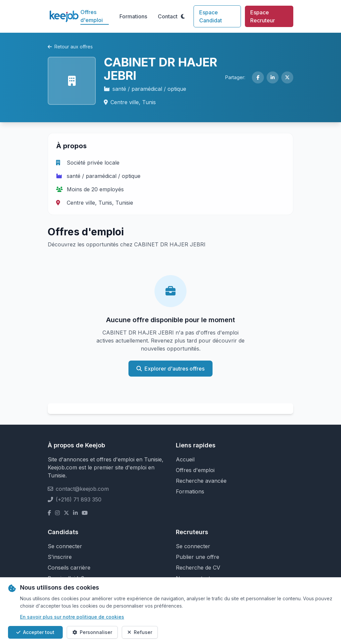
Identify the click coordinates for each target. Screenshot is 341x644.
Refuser (140, 632)
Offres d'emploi (92, 16)
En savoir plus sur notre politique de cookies (72, 617)
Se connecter (65, 546)
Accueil (185, 459)
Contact (168, 16)
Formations (133, 16)
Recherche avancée (201, 481)
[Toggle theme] (183, 16)
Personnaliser (92, 632)
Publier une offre (198, 557)
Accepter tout (35, 632)
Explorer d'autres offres (170, 369)
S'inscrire (60, 557)
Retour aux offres (70, 47)
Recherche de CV (198, 568)
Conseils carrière (69, 568)
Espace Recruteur (263, 16)
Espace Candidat (211, 16)
